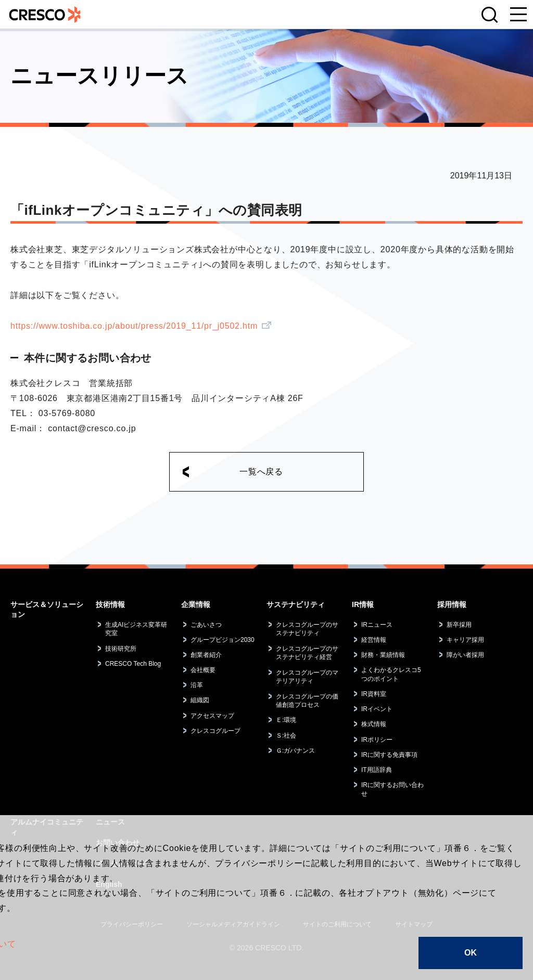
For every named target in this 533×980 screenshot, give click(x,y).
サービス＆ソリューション (47, 610)
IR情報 (363, 604)
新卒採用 (459, 625)
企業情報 (196, 604)
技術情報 (110, 604)
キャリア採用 (465, 640)
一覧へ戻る (261, 472)
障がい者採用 (465, 655)
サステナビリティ (296, 604)
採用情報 (452, 604)
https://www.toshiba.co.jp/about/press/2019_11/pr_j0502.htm (134, 326)
